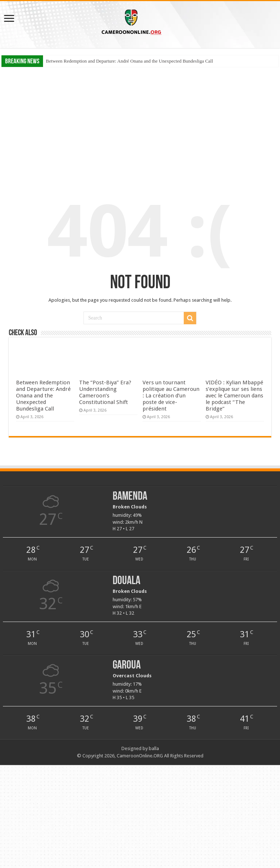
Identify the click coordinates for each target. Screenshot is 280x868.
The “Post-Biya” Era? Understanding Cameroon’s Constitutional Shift (105, 392)
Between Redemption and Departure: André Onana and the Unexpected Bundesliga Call (129, 61)
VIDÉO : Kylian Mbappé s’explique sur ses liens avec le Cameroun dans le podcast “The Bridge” (234, 396)
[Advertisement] (140, 123)
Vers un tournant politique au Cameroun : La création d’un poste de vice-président (171, 396)
